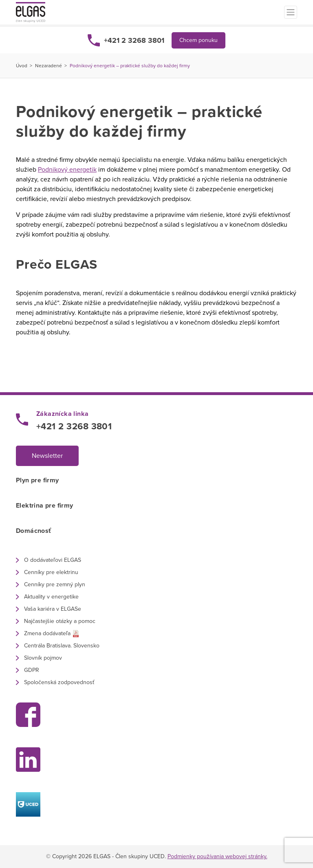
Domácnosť (34, 531)
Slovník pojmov (43, 658)
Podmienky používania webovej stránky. (217, 856)
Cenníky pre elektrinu (51, 572)
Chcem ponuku (198, 40)
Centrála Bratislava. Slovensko (62, 646)
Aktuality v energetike (51, 597)
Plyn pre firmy (37, 480)
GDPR (32, 670)
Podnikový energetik (67, 170)
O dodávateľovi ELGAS (53, 560)
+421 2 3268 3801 (134, 40)
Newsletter (47, 456)
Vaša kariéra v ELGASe (53, 609)
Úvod (22, 66)
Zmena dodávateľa (47, 633)
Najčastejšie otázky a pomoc (60, 621)
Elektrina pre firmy (45, 506)
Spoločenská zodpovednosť (59, 682)
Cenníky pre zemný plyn (55, 584)
